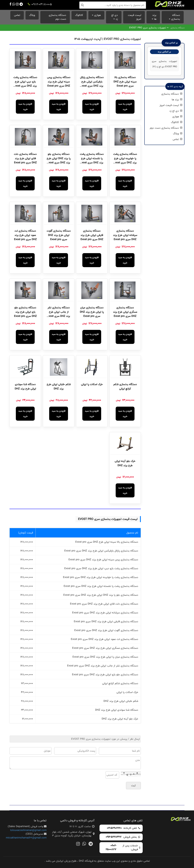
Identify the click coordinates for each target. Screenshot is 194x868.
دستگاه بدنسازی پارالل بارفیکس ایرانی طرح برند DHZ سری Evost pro (92, 82)
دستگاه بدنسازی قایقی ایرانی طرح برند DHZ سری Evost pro (92, 235)
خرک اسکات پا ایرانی (92, 384)
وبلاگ (32, 15)
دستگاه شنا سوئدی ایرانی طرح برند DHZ (25, 387)
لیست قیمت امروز (134, 17)
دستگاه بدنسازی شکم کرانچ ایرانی (125, 387)
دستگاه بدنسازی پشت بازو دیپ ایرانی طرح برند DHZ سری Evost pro (25, 82)
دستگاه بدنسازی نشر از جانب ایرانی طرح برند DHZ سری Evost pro (59, 312)
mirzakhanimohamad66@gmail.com (26, 838)
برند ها (154, 17)
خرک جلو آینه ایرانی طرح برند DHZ (125, 463)
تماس (17, 15)
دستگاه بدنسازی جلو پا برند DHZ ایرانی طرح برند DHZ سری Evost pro (59, 159)
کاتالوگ (79, 15)
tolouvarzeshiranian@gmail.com (28, 830)
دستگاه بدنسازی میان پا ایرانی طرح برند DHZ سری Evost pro (92, 312)
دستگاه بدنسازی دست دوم (57, 17)
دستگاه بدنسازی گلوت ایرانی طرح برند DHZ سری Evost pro (59, 235)
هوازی (97, 15)
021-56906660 (114, 828)
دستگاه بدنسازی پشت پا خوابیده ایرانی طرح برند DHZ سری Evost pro (125, 159)
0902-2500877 (111, 848)
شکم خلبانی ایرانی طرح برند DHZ (59, 387)
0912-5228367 (114, 837)
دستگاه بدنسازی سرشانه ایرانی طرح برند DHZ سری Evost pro (125, 235)
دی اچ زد (115, 17)
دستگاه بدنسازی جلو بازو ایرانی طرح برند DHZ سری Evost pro (25, 312)
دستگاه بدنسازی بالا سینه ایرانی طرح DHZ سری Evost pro (125, 82)
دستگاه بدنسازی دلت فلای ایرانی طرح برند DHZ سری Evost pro (25, 158)
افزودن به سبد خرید (125, 107)
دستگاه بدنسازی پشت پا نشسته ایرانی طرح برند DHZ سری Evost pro (92, 159)
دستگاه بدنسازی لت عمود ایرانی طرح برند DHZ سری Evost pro (25, 235)
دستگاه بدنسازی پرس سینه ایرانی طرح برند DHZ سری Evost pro (59, 82)
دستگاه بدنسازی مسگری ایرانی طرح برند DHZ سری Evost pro (125, 312)
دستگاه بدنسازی (176, 17)
